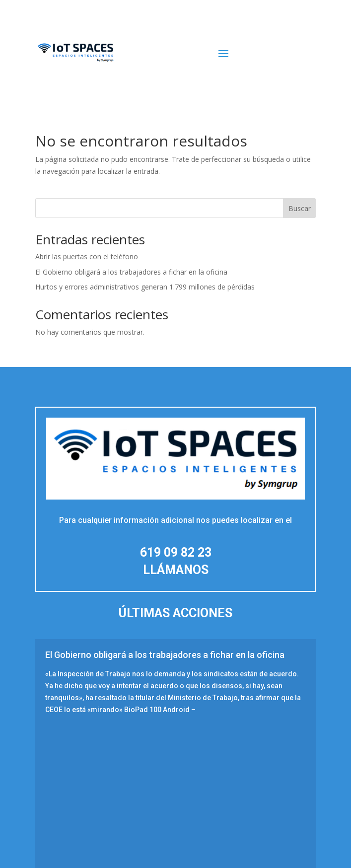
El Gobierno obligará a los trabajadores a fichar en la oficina (131, 272)
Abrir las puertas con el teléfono (87, 256)
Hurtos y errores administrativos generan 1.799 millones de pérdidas (145, 287)
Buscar (300, 208)
